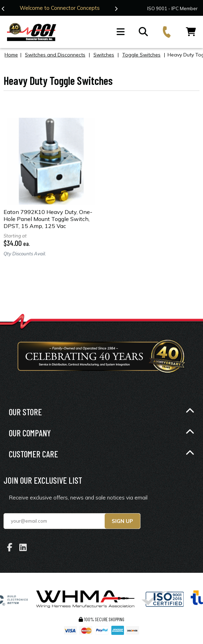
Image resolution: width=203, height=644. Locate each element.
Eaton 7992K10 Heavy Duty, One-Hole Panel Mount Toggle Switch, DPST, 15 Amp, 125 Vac (48, 219)
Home (11, 54)
